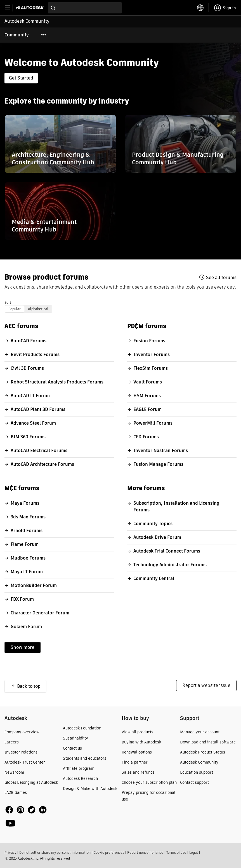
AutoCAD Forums (29, 341)
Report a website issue (206, 685)
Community (17, 35)
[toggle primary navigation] (10, 8)
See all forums (221, 277)
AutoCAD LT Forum (30, 396)
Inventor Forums (152, 355)
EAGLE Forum (147, 409)
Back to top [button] (29, 686)
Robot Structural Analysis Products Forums (57, 382)
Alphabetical (38, 309)
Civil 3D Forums (27, 368)
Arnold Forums (27, 531)
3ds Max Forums (28, 517)
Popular (15, 309)
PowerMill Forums (153, 423)
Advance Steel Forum (33, 423)
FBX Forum (22, 599)
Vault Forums (148, 382)
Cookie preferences (109, 852)
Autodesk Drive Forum (157, 537)
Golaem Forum (26, 627)
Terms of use (176, 852)
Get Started (21, 78)
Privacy (10, 852)
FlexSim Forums (151, 368)
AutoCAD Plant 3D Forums (38, 409)
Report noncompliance (145, 852)
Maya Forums (25, 503)
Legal (194, 852)
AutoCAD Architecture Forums (42, 464)
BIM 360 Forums (28, 437)
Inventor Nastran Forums (161, 451)
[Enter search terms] (85, 8)
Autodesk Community (27, 21)
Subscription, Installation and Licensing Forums (176, 506)
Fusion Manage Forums (158, 464)
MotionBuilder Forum (34, 585)
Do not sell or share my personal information (55, 852)
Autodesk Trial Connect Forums (167, 551)
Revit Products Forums (35, 355)
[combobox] (85, 8)
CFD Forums (146, 437)
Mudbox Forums (28, 558)
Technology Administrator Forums (170, 565)
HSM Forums (147, 396)
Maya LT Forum (27, 572)
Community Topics (153, 524)
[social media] (33, 817)
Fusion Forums (149, 341)
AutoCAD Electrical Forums (39, 451)
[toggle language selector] (200, 8)
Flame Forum (25, 544)
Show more (23, 647)
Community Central (154, 578)
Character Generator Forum (40, 613)
